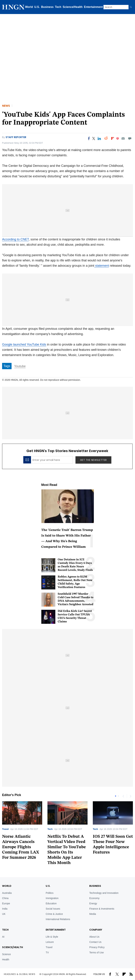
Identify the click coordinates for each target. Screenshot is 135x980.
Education (51, 903)
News (6, 106)
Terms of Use (96, 952)
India (5, 909)
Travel (5, 829)
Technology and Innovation (104, 893)
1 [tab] (116, 796)
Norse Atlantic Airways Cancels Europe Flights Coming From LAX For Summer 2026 (21, 847)
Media (93, 914)
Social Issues (53, 909)
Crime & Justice (54, 914)
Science (6, 954)
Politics (50, 893)
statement (102, 266)
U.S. (37, 7)
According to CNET (15, 239)
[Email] (123, 138)
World (29, 7)
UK (4, 914)
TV (47, 952)
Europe (6, 903)
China (5, 898)
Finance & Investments (102, 909)
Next (130, 796)
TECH (5, 930)
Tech (58, 7)
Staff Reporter (16, 137)
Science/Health (73, 7)
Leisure (50, 942)
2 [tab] (118, 796)
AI (3, 937)
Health (6, 959)
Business (47, 7)
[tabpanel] (67, 834)
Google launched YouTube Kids (24, 344)
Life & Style (52, 937)
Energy (93, 903)
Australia (7, 893)
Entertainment (94, 7)
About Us (94, 937)
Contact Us (95, 942)
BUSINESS (95, 886)
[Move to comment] (130, 138)
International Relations (58, 919)
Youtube (20, 366)
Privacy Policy (97, 947)
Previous (123, 796)
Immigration (52, 898)
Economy (94, 898)
